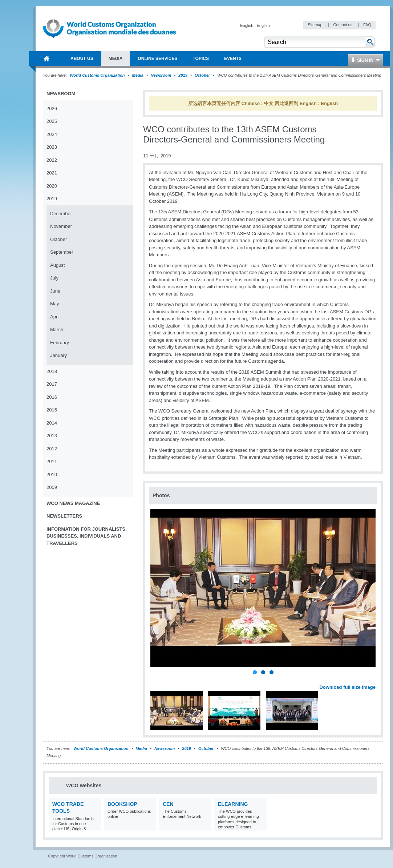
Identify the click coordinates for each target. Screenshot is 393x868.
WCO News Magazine (73, 503)
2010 (52, 475)
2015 (52, 410)
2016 (52, 397)
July (54, 278)
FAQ (367, 25)
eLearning (233, 804)
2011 (52, 461)
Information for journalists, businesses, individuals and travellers (87, 536)
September (62, 252)
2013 (52, 436)
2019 (183, 75)
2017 (52, 384)
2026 (52, 108)
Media (138, 75)
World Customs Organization (98, 75)
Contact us (343, 25)
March (57, 329)
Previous (157, 679)
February (60, 343)
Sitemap (315, 25)
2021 (52, 173)
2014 (52, 423)
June (55, 291)
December (61, 214)
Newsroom (161, 75)
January (58, 355)
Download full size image (347, 687)
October (202, 75)
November (61, 226)
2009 (52, 487)
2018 (52, 371)
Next (374, 679)
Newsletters (64, 516)
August (57, 265)
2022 (52, 160)
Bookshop (122, 804)
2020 (52, 186)
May (55, 304)
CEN (168, 804)
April (55, 317)
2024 (52, 134)
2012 (52, 449)
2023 (52, 147)
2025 (52, 121)
